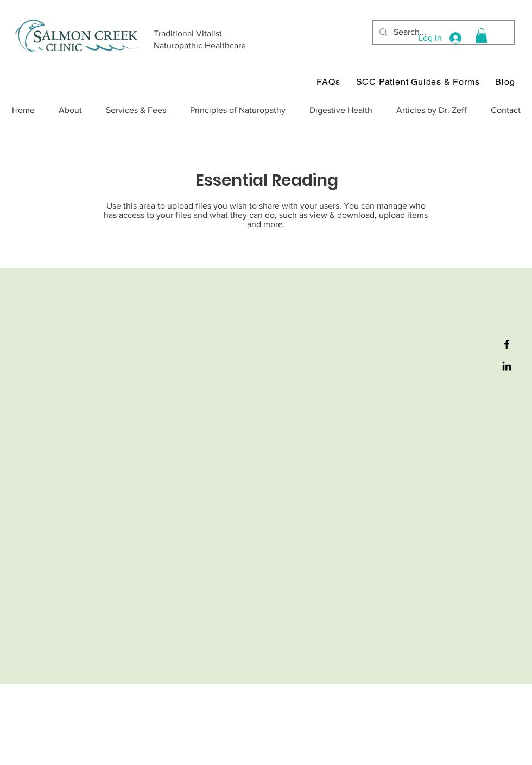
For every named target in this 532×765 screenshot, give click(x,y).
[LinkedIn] (507, 366)
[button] (481, 36)
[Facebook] (507, 344)
